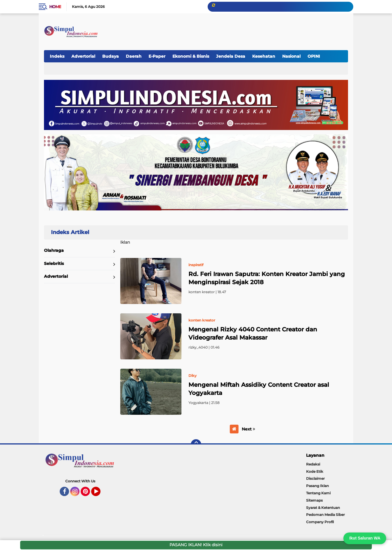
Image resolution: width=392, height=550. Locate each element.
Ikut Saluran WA (365, 538)
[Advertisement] (241, 29)
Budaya (111, 56)
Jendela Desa (231, 56)
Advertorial (83, 56)
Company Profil (320, 522)
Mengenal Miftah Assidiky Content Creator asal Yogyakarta (259, 389)
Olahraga (54, 250)
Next (248, 429)
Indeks (57, 56)
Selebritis (54, 263)
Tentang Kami (318, 493)
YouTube (100, 494)
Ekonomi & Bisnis (191, 56)
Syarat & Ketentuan (323, 508)
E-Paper (157, 56)
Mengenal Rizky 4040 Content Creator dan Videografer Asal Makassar (253, 333)
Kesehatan (264, 56)
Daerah (134, 56)
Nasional (291, 56)
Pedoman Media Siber (325, 515)
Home (55, 7)
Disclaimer (315, 478)
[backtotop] (196, 444)
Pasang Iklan (317, 486)
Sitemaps (314, 500)
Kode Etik (315, 471)
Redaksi (313, 464)
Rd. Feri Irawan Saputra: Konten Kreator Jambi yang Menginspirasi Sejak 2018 (267, 278)
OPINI (314, 56)
